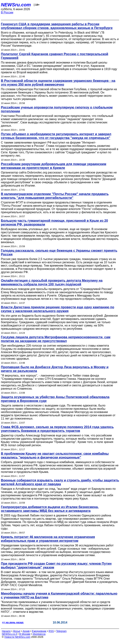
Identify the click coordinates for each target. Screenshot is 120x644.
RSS (51, 631)
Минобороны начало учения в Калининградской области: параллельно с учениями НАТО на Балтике (59, 595)
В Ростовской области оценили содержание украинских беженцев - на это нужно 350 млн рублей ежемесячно (58, 83)
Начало (6, 631)
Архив (26, 631)
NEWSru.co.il (9, 634)
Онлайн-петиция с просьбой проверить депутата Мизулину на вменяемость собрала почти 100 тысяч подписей (52, 282)
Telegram (61, 631)
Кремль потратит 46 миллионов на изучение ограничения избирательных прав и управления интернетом (48, 539)
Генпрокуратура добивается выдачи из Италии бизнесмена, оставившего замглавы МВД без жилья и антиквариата (50, 509)
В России (7, 12)
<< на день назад (13, 622)
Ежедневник (39, 631)
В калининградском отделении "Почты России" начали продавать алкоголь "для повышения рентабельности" (55, 196)
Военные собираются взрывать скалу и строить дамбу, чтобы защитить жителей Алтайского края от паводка (60, 482)
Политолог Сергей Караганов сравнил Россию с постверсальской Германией (55, 56)
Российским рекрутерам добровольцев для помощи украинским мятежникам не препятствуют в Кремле (54, 166)
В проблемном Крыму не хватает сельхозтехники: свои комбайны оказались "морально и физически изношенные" (55, 456)
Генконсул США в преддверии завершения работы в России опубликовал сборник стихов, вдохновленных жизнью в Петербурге (57, 26)
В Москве (25, 634)
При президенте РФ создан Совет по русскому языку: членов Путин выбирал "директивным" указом (56, 566)
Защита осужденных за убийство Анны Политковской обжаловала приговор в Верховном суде (55, 399)
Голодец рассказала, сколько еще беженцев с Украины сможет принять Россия (59, 253)
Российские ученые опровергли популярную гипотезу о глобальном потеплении (57, 109)
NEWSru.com (16, 5)
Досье (17, 631)
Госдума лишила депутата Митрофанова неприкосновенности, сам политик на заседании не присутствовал (56, 339)
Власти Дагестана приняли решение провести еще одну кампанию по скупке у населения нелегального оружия (58, 309)
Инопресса (39, 634)
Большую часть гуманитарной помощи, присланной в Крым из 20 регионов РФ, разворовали (54, 223)
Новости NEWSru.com (17, 637)
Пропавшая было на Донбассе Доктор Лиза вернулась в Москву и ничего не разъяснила (55, 369)
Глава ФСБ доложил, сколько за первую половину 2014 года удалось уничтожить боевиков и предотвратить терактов (57, 429)
